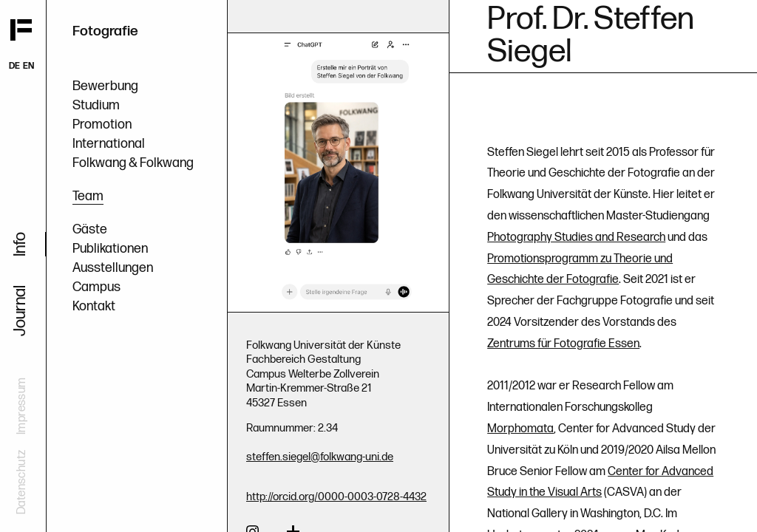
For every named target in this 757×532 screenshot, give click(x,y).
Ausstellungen (113, 268)
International (109, 144)
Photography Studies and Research (576, 238)
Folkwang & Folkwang (133, 163)
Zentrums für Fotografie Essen (563, 344)
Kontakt (94, 306)
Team (88, 196)
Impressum (22, 406)
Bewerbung (105, 86)
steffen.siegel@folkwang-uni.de (320, 457)
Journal (20, 311)
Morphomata (520, 429)
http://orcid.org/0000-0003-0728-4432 (336, 497)
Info (20, 244)
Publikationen (110, 249)
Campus (96, 287)
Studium (96, 105)
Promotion (102, 125)
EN (28, 66)
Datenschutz (22, 482)
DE (14, 66)
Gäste (90, 229)
